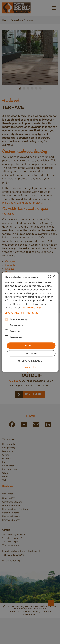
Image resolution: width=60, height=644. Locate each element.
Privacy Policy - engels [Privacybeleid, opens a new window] (32, 308)
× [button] (54, 276)
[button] (30, 313)
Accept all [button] (31, 345)
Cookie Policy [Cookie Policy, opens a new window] (30, 367)
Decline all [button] (31, 353)
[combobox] (49, 276)
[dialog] (30, 322)
